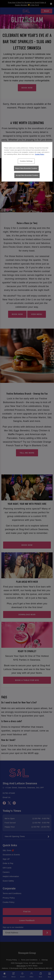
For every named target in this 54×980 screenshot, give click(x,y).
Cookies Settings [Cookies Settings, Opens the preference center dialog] (26, 161)
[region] (27, 162)
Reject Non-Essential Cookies (26, 168)
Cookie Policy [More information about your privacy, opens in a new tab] (40, 154)
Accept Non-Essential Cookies (27, 175)
